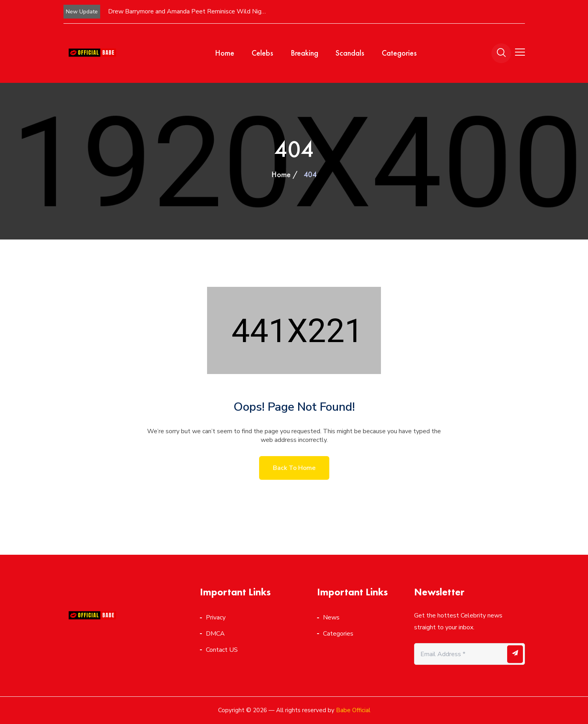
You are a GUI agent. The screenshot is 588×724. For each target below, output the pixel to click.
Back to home (294, 468)
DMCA (215, 634)
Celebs (262, 53)
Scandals (350, 53)
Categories (399, 53)
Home (225, 53)
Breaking (304, 53)
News (331, 617)
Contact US (222, 650)
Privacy (216, 617)
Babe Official (353, 710)
